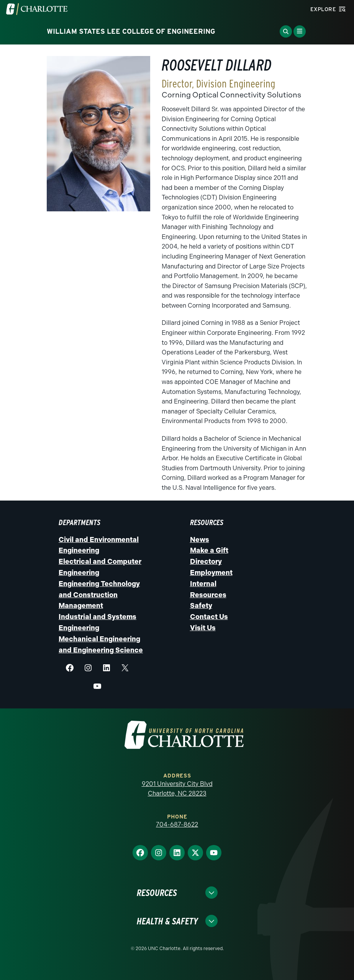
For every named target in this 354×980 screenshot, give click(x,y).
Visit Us (203, 628)
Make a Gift (209, 550)
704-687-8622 (177, 824)
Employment (211, 573)
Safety (201, 606)
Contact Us (209, 617)
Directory (206, 562)
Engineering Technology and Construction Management (99, 595)
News (200, 540)
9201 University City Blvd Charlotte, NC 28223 (177, 789)
